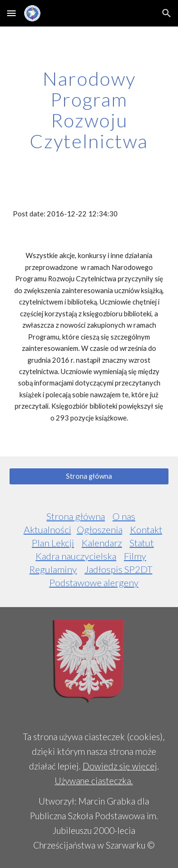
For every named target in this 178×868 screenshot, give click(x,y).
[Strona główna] (89, 476)
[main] (89, 110)
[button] (11, 13)
